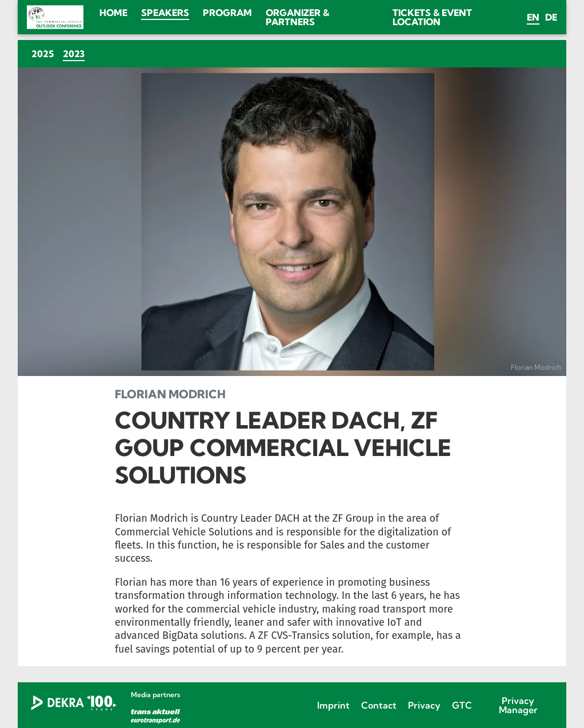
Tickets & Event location (432, 17)
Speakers (165, 13)
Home (113, 13)
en (533, 17)
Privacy (424, 705)
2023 (76, 53)
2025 (43, 54)
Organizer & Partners (297, 17)
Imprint (333, 705)
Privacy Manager (518, 705)
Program (227, 13)
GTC (462, 705)
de (551, 17)
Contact (379, 705)
